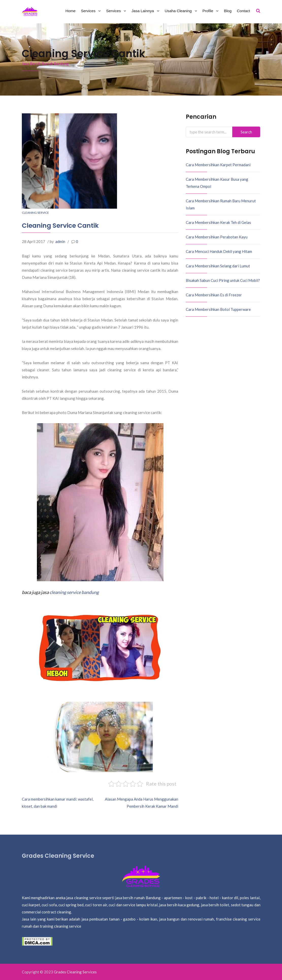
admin (60, 241)
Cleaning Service (35, 213)
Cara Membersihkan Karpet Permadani (218, 165)
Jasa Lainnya (143, 11)
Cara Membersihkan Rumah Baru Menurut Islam (221, 204)
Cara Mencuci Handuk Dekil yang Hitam (219, 251)
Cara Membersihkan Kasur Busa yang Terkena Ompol (217, 183)
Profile (209, 11)
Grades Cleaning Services (75, 972)
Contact (243, 11)
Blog (228, 11)
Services (89, 11)
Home (71, 11)
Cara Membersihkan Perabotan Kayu (217, 237)
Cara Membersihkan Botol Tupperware (218, 309)
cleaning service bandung (74, 592)
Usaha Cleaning (179, 11)
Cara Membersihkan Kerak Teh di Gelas (218, 222)
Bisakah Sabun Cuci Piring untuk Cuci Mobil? (223, 280)
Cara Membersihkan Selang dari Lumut (218, 266)
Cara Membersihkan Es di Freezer (214, 295)
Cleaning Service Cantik (60, 226)
